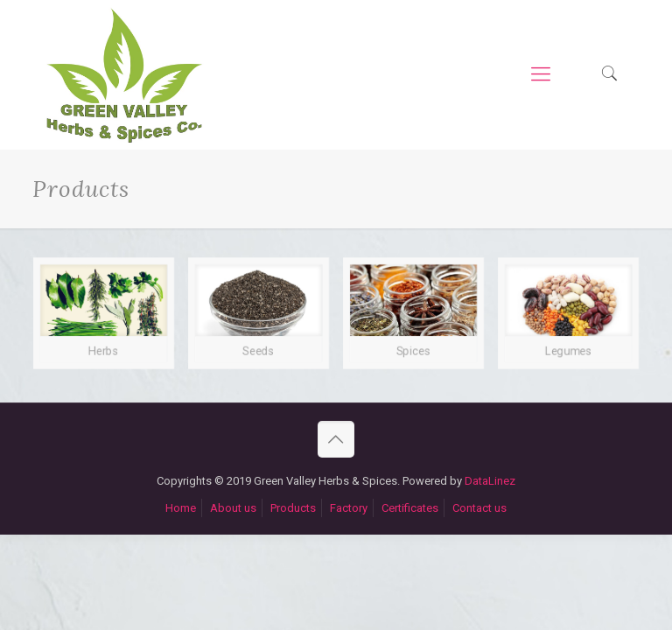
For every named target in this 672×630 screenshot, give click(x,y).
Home (181, 508)
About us (233, 508)
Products (293, 508)
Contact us (479, 508)
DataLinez (490, 481)
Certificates (410, 508)
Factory (349, 508)
